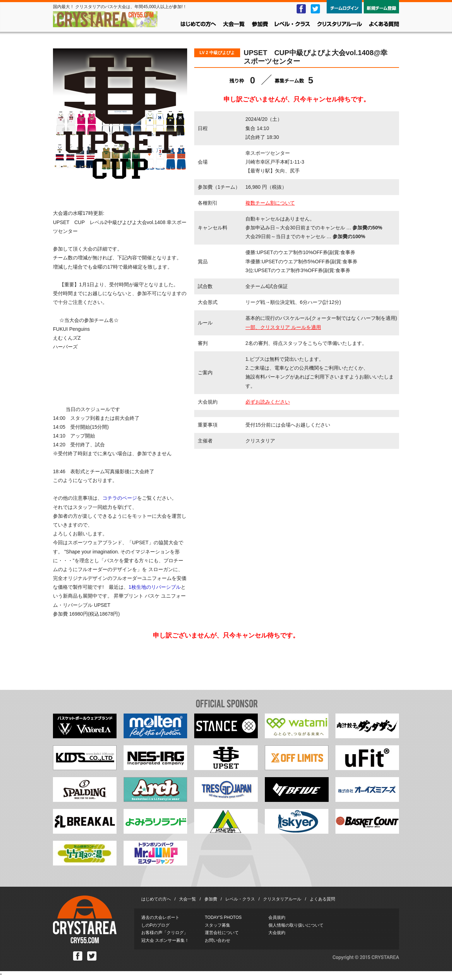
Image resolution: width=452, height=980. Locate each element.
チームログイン (344, 7)
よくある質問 (384, 24)
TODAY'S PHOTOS (223, 917)
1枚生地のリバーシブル (155, 587)
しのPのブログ (155, 925)
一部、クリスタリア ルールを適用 (283, 327)
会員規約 (277, 917)
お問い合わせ (218, 940)
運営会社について (222, 933)
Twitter (315, 9)
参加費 (260, 24)
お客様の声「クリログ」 (165, 933)
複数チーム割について (270, 203)
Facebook (301, 9)
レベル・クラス (292, 24)
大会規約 (277, 933)
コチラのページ (120, 498)
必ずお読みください (268, 402)
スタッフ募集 (218, 925)
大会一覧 (234, 24)
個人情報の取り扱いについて (296, 925)
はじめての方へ (198, 24)
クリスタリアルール (340, 24)
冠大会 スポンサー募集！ (165, 940)
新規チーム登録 (381, 7)
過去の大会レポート (160, 917)
